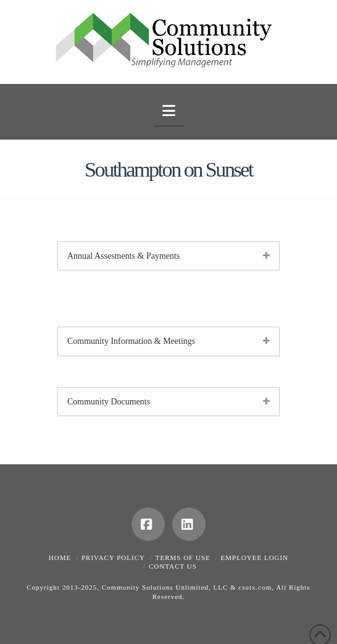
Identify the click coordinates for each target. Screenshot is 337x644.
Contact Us (173, 566)
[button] (169, 111)
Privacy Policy (113, 558)
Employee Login (255, 558)
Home (60, 558)
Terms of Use (183, 558)
